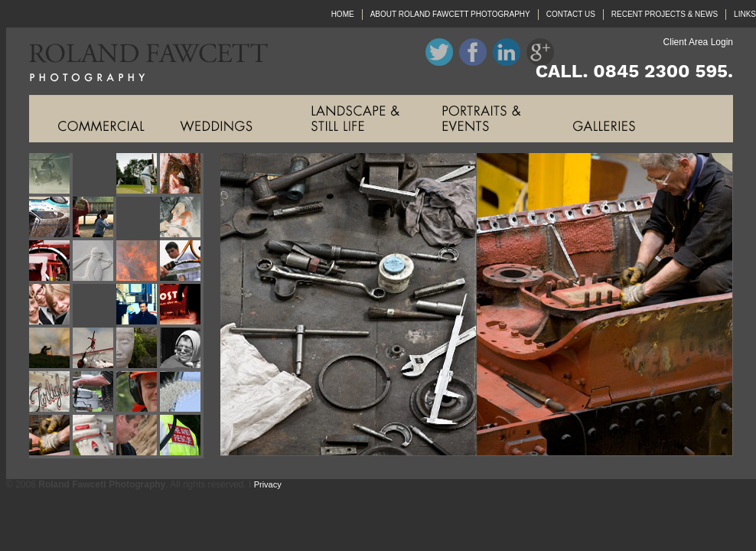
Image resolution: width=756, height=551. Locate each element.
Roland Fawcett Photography (137, 61)
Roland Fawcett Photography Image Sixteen (182, 306)
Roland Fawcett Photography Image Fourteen (94, 306)
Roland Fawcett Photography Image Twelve (182, 262)
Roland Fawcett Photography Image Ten (94, 262)
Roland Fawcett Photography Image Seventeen (51, 349)
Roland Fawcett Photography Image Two (94, 175)
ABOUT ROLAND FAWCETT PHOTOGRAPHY (450, 14)
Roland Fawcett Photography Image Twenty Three (138, 393)
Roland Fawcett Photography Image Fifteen (138, 306)
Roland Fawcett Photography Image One (51, 175)
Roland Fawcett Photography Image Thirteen (51, 306)
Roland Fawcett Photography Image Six (94, 218)
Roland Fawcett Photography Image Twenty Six (94, 437)
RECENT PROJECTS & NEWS (665, 14)
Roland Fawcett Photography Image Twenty (182, 349)
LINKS (745, 14)
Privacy (268, 484)
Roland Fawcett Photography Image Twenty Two (94, 393)
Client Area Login (698, 42)
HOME (343, 14)
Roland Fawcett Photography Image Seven (138, 218)
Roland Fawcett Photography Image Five (51, 218)
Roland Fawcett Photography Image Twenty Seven (138, 437)
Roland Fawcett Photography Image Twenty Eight (182, 437)
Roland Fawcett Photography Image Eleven (138, 262)
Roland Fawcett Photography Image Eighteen (94, 349)
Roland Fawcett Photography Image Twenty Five (51, 437)
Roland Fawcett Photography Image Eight (182, 218)
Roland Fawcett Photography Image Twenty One (51, 393)
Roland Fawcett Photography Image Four (182, 175)
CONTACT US (571, 14)
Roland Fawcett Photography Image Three (138, 175)
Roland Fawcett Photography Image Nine (51, 262)
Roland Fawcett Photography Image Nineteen (138, 349)
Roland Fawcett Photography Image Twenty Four (182, 393)
